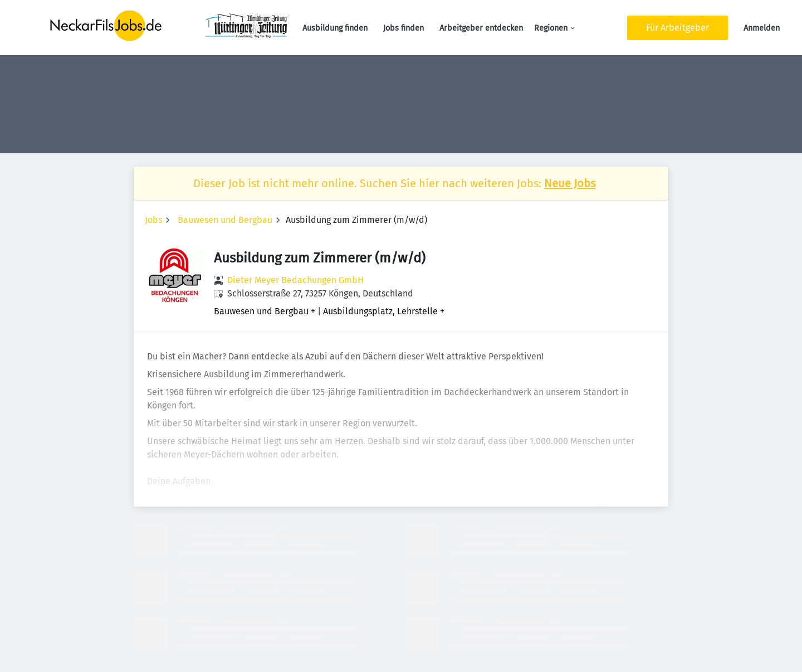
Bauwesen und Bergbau (225, 220)
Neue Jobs (570, 183)
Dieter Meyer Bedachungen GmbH (295, 280)
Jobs (153, 220)
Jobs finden (404, 28)
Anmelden (762, 28)
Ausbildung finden (335, 28)
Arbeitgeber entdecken (481, 28)
